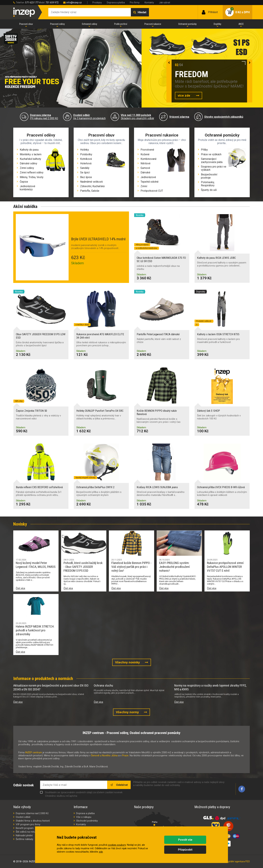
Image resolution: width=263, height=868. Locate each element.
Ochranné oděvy (89, 24)
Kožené (145, 154)
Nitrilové (146, 163)
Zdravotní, (86, 186)
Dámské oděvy (29, 163)
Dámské (145, 172)
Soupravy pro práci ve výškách (214, 168)
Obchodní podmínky (87, 821)
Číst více (20, 588)
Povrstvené (147, 150)
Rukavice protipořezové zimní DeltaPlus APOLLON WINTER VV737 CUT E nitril (225, 567)
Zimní (144, 186)
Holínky (85, 150)
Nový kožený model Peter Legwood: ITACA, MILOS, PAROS (36, 565)
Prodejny (97, 3)
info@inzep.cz (74, 3)
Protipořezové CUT (152, 191)
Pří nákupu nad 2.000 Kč (44, 117)
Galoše (95, 191)
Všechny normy (127, 712)
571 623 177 (32, 3)
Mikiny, (24, 177)
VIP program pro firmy (28, 824)
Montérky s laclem (31, 154)
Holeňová (86, 163)
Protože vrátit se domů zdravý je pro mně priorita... (222, 142)
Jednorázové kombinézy (28, 188)
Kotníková (86, 159)
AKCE (241, 24)
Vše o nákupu (84, 817)
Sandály (85, 168)
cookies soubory (117, 845)
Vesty (40, 177)
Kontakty (149, 3)
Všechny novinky (127, 662)
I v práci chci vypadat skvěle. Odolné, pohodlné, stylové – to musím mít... (41, 142)
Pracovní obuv (26, 24)
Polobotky (86, 154)
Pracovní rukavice (153, 24)
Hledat (142, 12)
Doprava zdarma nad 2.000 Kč (32, 813)
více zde (184, 96)
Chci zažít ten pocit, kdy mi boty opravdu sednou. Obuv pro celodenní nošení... (101, 142)
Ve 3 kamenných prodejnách (89, 117)
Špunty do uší (209, 190)
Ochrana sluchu (103, 685)
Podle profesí (121, 24)
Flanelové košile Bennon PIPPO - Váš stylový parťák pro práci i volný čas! (131, 567)
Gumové (145, 168)
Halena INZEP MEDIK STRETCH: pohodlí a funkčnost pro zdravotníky (35, 630)
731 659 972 (52, 3)
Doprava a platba (116, 3)
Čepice (24, 182)
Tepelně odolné (150, 182)
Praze (125, 755)
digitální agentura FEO (238, 861)
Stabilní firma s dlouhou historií (33, 821)
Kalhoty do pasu (29, 150)
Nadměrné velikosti (91, 182)
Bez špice (86, 177)
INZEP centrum (34, 752)
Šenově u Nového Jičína (104, 755)
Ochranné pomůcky (187, 24)
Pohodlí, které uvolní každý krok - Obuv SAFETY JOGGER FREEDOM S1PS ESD (83, 567)
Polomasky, (208, 182)
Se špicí (85, 172)
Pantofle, (86, 191)
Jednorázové (148, 177)
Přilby (204, 150)
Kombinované (149, 159)
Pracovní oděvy (57, 24)
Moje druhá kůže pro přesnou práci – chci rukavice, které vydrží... (162, 142)
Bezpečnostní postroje (209, 176)
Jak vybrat (165, 3)
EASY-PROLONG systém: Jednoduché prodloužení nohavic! (174, 567)
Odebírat (122, 785)
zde (101, 852)
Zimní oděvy (27, 168)
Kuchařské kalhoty (30, 159)
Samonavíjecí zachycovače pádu (212, 160)
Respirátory (208, 185)
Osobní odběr (23, 817)
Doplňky (217, 24)
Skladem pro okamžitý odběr (137, 117)
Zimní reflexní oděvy (32, 172)
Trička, (33, 177)
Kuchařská (98, 186)
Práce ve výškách (211, 154)
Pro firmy (135, 3)
